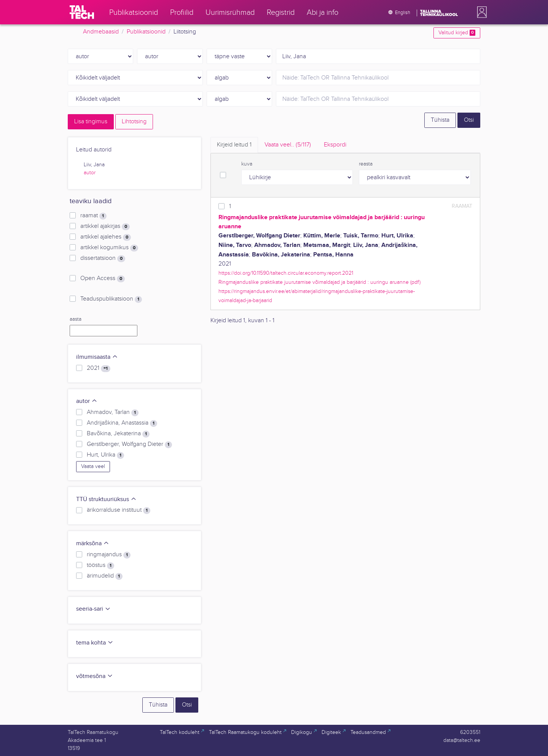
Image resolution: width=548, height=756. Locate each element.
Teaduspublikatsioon (111, 299)
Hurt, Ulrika (105, 455)
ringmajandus (109, 555)
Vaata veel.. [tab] (288, 145)
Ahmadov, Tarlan (113, 412)
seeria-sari (93, 609)
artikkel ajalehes (106, 237)
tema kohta (95, 643)
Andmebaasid (101, 32)
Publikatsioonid (146, 32)
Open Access (103, 279)
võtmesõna (95, 676)
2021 (99, 368)
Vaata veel (93, 466)
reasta (366, 164)
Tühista (440, 120)
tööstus (100, 565)
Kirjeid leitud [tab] (234, 145)
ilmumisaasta (97, 357)
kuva (247, 164)
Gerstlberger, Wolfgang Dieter (129, 444)
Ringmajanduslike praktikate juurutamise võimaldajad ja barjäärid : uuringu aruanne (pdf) (319, 282)
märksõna (93, 544)
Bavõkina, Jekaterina (118, 434)
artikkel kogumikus (109, 248)
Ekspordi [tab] (335, 145)
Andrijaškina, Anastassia (122, 423)
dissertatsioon (103, 258)
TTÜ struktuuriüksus (106, 499)
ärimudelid (105, 576)
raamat (93, 216)
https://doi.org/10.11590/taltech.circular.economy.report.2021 (286, 273)
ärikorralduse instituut (119, 510)
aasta (76, 319)
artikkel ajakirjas (105, 226)
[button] (480, 12)
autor (90, 173)
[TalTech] (82, 12)
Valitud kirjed (457, 33)
